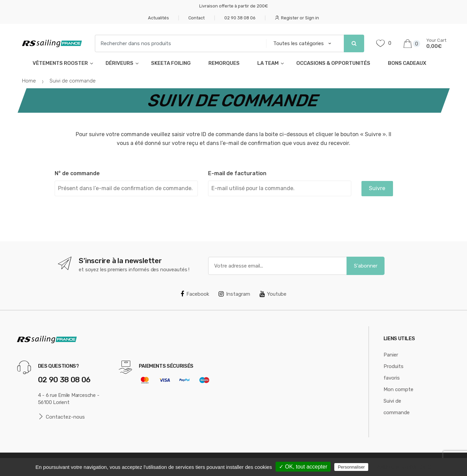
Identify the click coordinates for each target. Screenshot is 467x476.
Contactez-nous (62, 417)
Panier (391, 355)
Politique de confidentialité (404, 467)
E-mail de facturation (237, 173)
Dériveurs (119, 63)
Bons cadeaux (407, 63)
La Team (268, 63)
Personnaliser (351, 467)
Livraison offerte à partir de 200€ (234, 6)
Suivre (377, 188)
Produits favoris (394, 372)
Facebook (195, 294)
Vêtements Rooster (60, 63)
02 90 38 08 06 (240, 18)
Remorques (224, 63)
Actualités (158, 18)
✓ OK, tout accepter (303, 467)
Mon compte (398, 389)
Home (29, 81)
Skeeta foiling (171, 63)
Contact (197, 18)
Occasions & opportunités (333, 63)
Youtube (273, 294)
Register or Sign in (297, 18)
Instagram (234, 294)
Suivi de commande (397, 407)
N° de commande (77, 173)
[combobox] (178, 43)
